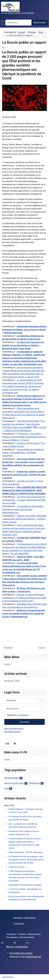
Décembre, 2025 (12, 681)
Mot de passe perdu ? (14, 728)
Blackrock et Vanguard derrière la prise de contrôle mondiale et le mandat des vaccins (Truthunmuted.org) (24, 614)
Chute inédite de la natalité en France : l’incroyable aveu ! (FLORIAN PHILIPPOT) (23, 453)
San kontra (8, 977)
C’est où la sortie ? (17, 867)
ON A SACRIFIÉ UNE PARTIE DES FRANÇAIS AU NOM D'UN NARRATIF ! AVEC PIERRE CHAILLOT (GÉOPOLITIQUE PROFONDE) (24, 491)
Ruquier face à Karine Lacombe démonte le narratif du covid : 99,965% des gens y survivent (24, 475)
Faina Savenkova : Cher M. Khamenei (26, 852)
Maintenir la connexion (18, 715)
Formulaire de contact (21, 953)
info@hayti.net (34, 957)
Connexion (24, 722)
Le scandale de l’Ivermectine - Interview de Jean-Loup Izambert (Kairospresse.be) (23, 509)
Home (7, 664)
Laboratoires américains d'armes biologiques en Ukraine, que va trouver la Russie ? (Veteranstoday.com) (24, 330)
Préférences (35, 783)
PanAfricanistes (12, 778)
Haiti (6, 788)
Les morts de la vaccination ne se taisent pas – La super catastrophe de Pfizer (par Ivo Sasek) (24, 500)
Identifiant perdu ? (13, 732)
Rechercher (40, 23)
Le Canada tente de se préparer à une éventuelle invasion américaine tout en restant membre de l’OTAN (26, 860)
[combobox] (19, 23)
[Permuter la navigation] (3, 23)
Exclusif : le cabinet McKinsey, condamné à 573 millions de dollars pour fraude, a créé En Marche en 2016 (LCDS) (24, 598)
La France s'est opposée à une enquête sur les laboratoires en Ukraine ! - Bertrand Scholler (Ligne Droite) (23, 345)
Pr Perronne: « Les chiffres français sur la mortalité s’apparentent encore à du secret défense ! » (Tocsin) (24, 437)
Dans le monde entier (14, 783)
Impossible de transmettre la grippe (25, 885)
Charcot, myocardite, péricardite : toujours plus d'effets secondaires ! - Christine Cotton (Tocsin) (24, 519)
